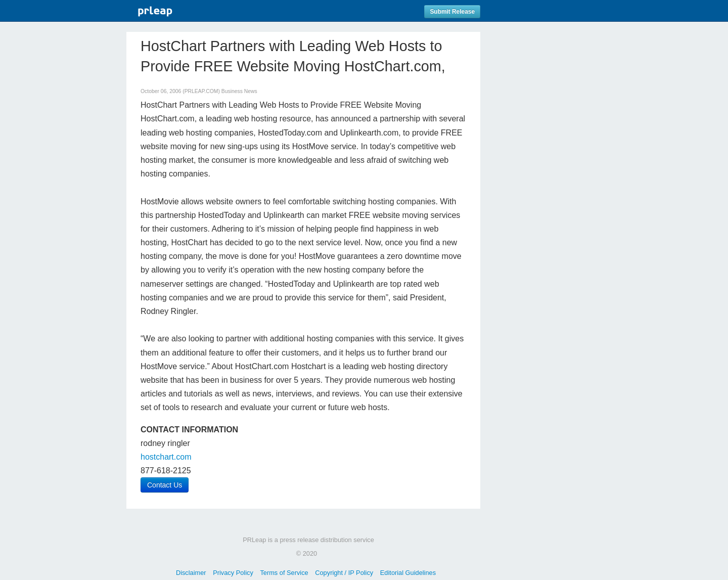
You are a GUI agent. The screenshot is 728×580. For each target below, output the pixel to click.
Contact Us (165, 485)
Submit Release (452, 12)
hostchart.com (166, 457)
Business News (239, 91)
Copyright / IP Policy (344, 573)
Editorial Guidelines (408, 573)
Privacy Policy (233, 573)
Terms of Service (284, 573)
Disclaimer (191, 573)
